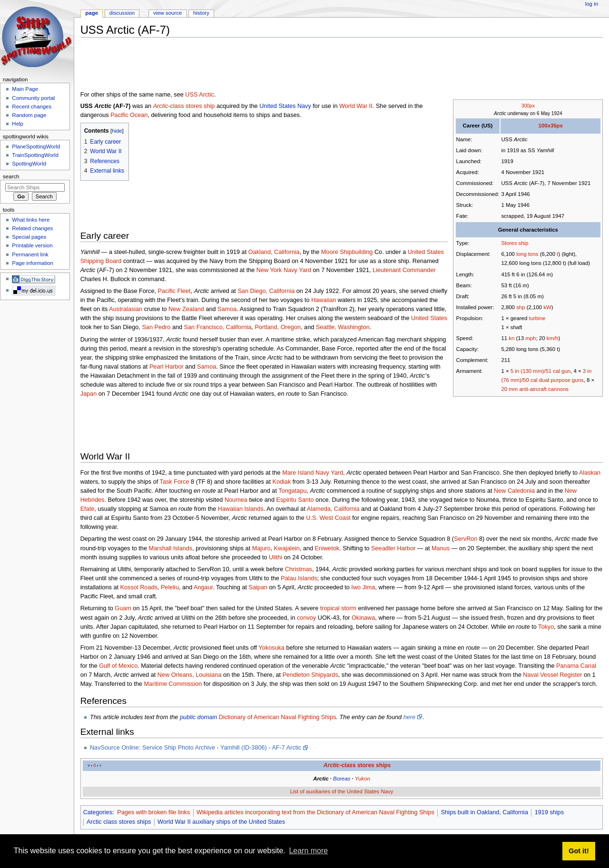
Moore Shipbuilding (347, 252)
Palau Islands (299, 578)
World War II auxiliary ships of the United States (221, 822)
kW (547, 307)
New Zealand (186, 309)
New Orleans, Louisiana (190, 675)
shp (521, 307)
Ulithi (275, 557)
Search (11, 176)
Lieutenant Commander (404, 270)
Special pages (29, 237)
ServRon (466, 539)
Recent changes (32, 107)
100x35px (550, 126)
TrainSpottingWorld (35, 155)
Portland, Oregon (278, 327)
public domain (198, 717)
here (409, 717)
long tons (527, 254)
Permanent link (30, 254)
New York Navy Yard (284, 270)
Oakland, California (274, 252)
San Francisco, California (218, 327)
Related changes (32, 228)
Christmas (299, 569)
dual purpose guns (561, 380)
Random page (29, 115)
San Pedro (156, 327)
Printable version (32, 245)
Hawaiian (324, 300)
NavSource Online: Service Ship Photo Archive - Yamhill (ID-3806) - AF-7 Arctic (196, 748)
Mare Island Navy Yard (313, 473)
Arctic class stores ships (119, 822)
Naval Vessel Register (552, 675)
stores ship (200, 106)
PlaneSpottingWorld (36, 146)
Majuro (261, 548)
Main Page (25, 89)
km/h (553, 338)
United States (429, 318)
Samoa (227, 309)
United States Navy (285, 106)
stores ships (374, 765)
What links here (31, 220)
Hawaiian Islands (241, 509)
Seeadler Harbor (393, 548)
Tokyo (546, 627)
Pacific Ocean (129, 115)
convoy (306, 618)
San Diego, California (266, 291)
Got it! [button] (579, 851)
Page (92, 13)
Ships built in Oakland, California (485, 812)
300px (528, 106)
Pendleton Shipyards (310, 675)
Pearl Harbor (167, 367)
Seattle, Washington (343, 327)
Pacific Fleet (174, 291)
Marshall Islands (171, 548)
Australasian (126, 309)
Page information (33, 263)
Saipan (258, 587)
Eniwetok (327, 548)
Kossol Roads (139, 587)
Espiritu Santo (295, 500)
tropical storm (338, 608)
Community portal (33, 98)
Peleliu (170, 587)
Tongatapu (292, 491)
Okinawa (363, 618)
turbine (537, 318)
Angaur (203, 587)
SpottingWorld (29, 164)
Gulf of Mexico (118, 666)
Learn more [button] (308, 851)
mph (530, 338)
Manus (441, 548)
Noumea (236, 500)
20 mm (509, 389)
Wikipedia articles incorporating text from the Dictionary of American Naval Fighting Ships (315, 812)
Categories (98, 812)
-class (169, 106)
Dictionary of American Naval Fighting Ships (278, 717)
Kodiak (281, 482)
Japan (89, 394)
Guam (123, 608)
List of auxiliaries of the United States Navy (341, 791)
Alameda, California (333, 509)
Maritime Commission (173, 684)
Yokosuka (271, 648)
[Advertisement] (254, 66)
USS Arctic (200, 95)
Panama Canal (576, 666)
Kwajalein (287, 548)
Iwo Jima (363, 587)
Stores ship (515, 243)
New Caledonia (514, 491)
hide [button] (117, 131)
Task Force (175, 482)
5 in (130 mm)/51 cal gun (540, 371)
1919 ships (549, 812)
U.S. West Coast (328, 518)
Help (18, 124)
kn (511, 338)
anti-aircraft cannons (544, 389)
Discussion (122, 13)
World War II (356, 106)
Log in (592, 4)
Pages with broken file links (153, 812)
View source (167, 13)
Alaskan (590, 473)
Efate (88, 509)
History (201, 13)
